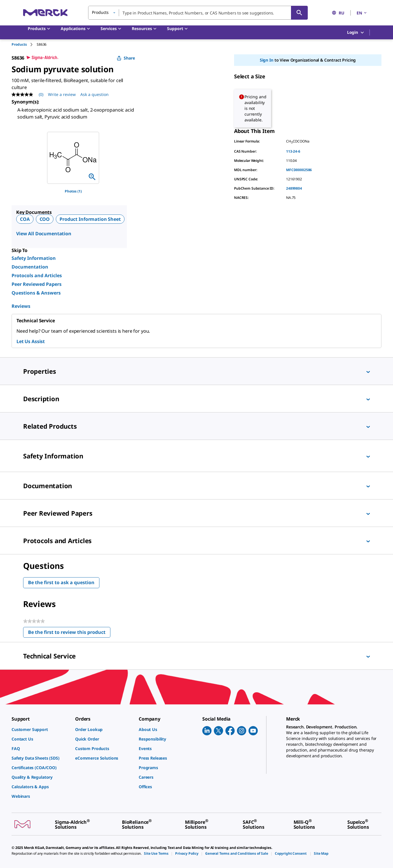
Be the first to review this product (69, 633)
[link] (40, 729)
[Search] (299, 13)
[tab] (24, 44)
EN (362, 13)
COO (45, 219)
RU (338, 13)
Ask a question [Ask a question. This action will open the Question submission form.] (94, 94)
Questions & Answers (36, 293)
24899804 (294, 188)
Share (126, 58)
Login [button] (356, 33)
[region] (73, 158)
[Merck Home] (45, 13)
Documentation (30, 267)
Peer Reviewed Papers (37, 284)
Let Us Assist (31, 341)
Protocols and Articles (37, 275)
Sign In (267, 60)
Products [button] (100, 12)
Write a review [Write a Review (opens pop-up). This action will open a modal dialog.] (62, 94)
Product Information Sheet (90, 219)
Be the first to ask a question (61, 582)
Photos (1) (73, 191)
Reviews (21, 306)
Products (19, 44)
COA (25, 219)
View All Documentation (44, 234)
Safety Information (34, 258)
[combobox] (198, 13)
